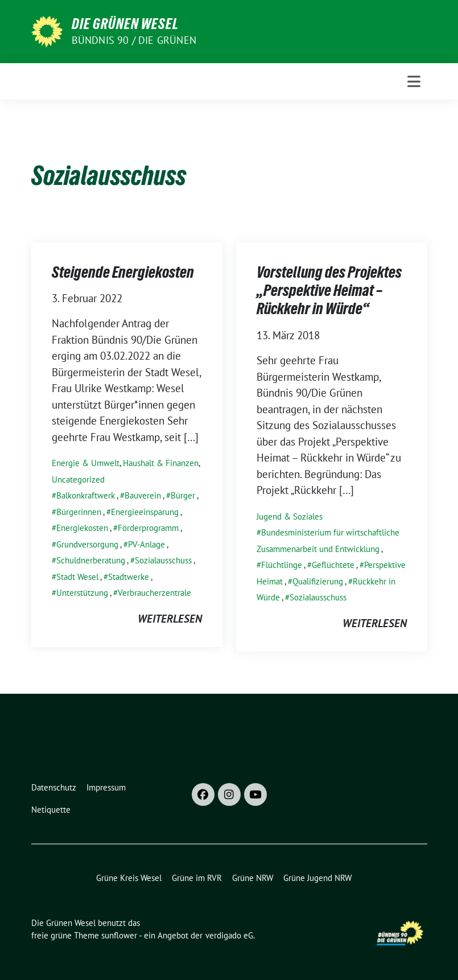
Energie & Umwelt (86, 463)
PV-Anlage (147, 544)
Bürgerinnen (79, 512)
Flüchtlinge (282, 565)
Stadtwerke (129, 577)
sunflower (119, 935)
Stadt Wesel (77, 577)
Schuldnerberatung (91, 560)
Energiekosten (82, 528)
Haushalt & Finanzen (161, 463)
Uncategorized (78, 479)
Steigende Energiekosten (123, 272)
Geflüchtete (333, 565)
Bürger (183, 495)
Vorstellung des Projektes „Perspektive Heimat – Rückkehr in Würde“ (329, 291)
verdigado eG (229, 935)
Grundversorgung (87, 544)
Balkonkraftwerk (86, 495)
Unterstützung (82, 593)
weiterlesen (170, 619)
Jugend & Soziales (290, 516)
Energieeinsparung (145, 512)
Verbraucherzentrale (154, 593)
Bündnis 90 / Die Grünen (134, 40)
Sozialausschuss (163, 560)
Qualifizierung (318, 581)
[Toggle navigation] (414, 81)
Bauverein (143, 495)
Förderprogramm (148, 528)
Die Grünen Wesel (125, 24)
